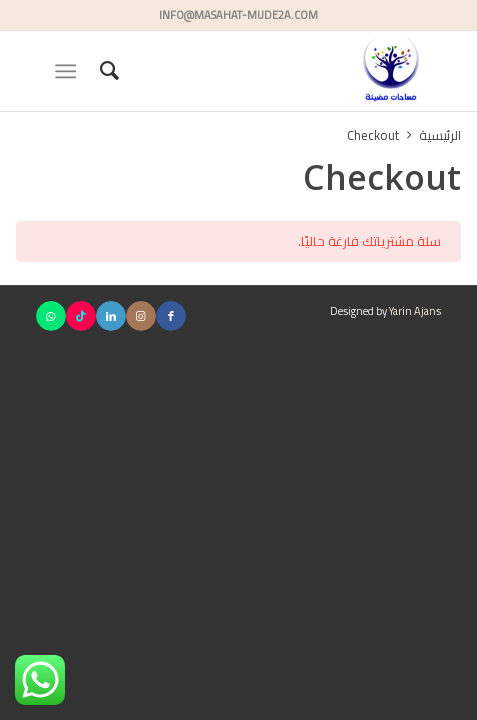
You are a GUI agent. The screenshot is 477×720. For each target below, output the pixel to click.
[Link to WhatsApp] (51, 316)
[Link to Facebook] (171, 316)
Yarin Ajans (415, 311)
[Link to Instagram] (141, 316)
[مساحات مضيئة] (279, 71)
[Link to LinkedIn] (111, 316)
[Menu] (69, 71)
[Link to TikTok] (81, 316)
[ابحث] (106, 71)
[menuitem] (106, 71)
